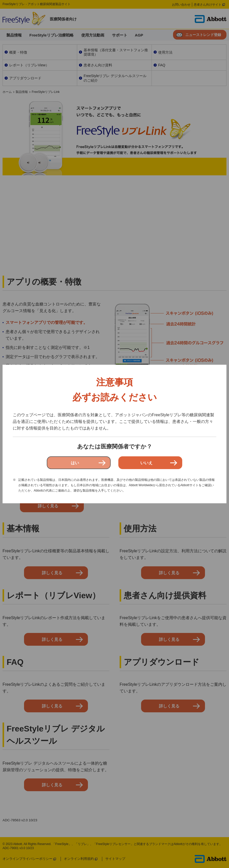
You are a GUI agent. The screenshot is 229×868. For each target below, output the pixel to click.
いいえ (146, 463)
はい (75, 463)
